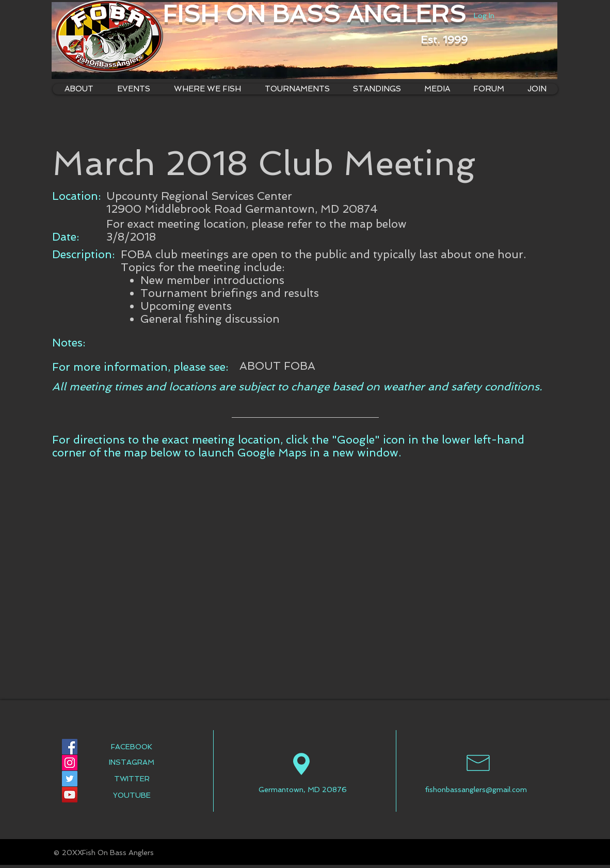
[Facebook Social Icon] (70, 747)
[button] (207, 89)
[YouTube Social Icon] (70, 795)
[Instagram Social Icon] (70, 763)
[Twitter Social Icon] (70, 779)
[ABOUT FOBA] (277, 366)
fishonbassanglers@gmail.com (476, 790)
